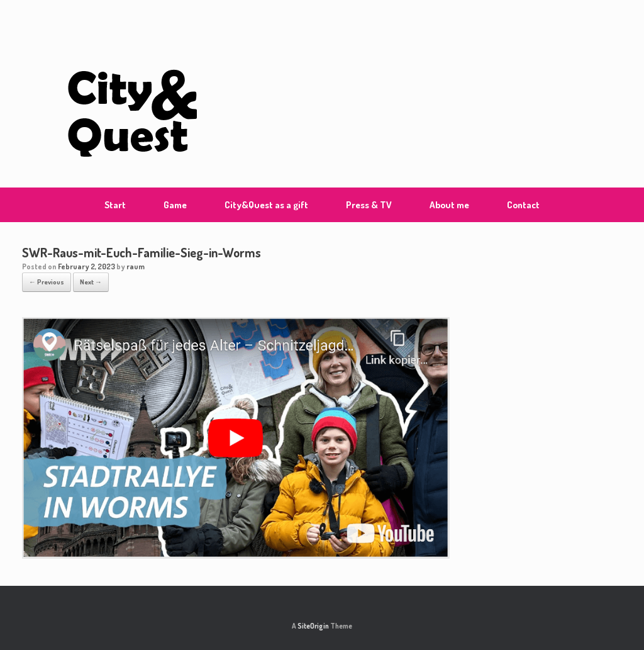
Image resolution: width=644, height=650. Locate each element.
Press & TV (369, 205)
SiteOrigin (313, 626)
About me (449, 205)
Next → (91, 282)
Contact (523, 205)
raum (136, 266)
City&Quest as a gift (266, 205)
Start (115, 205)
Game (175, 205)
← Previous (47, 282)
